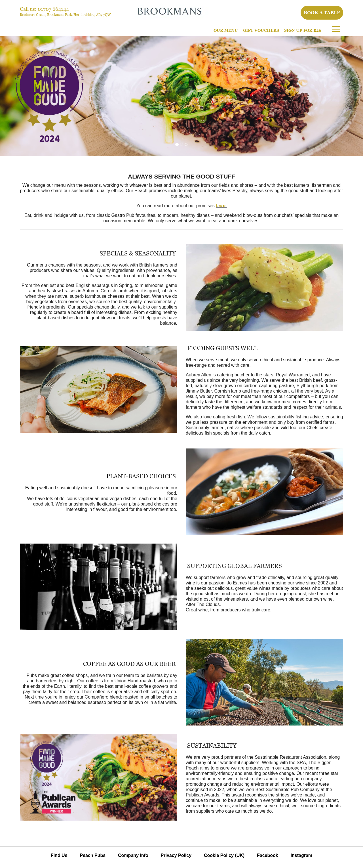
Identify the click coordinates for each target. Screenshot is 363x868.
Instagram (301, 855)
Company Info (133, 855)
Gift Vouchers (261, 30)
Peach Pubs (93, 855)
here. (221, 206)
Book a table (322, 12)
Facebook (268, 855)
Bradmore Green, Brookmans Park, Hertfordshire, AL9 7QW (65, 15)
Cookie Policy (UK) (224, 855)
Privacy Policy (176, 855)
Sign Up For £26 (303, 30)
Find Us (59, 855)
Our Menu (226, 30)
